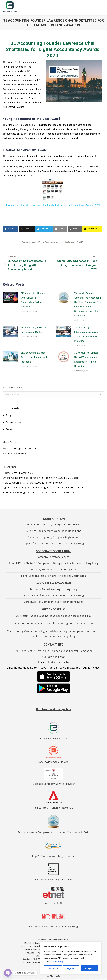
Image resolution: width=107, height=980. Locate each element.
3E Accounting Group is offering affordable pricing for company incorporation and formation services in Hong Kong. (53, 634)
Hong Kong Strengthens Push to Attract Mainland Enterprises (40, 492)
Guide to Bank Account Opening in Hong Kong (54, 531)
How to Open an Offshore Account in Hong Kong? (32, 483)
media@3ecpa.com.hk (24, 448)
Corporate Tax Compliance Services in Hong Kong (54, 602)
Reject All (71, 968)
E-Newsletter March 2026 (18, 473)
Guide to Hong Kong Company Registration (53, 537)
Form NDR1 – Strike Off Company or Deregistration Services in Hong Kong (54, 563)
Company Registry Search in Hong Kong (54, 569)
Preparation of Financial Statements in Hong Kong (54, 595)
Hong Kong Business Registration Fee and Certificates (53, 576)
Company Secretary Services (54, 557)
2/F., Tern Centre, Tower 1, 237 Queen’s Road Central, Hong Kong (54, 651)
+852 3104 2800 (56, 657)
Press (9, 429)
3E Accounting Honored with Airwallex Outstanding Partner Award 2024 (34, 300)
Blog (8, 415)
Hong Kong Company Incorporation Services (54, 525)
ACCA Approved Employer (53, 762)
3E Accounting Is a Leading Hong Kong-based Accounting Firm (53, 616)
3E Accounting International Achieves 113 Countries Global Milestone (86, 334)
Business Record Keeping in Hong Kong (54, 589)
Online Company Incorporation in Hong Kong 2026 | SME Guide (41, 478)
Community (11, 408)
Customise (53, 968)
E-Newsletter (13, 422)
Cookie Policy (57, 961)
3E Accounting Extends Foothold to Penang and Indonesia (34, 357)
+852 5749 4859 (17, 453)
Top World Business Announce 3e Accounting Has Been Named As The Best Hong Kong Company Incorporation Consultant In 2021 (87, 304)
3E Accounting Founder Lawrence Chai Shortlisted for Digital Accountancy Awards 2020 (52, 205)
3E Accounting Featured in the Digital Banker (34, 330)
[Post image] (10, 297)
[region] (71, 958)
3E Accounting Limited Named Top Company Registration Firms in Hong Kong (86, 359)
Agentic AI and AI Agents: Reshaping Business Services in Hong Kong (44, 487)
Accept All (89, 968)
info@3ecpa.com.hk (57, 662)
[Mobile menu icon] (102, 7)
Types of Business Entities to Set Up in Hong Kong (53, 543)
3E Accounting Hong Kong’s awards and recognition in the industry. (54, 623)
